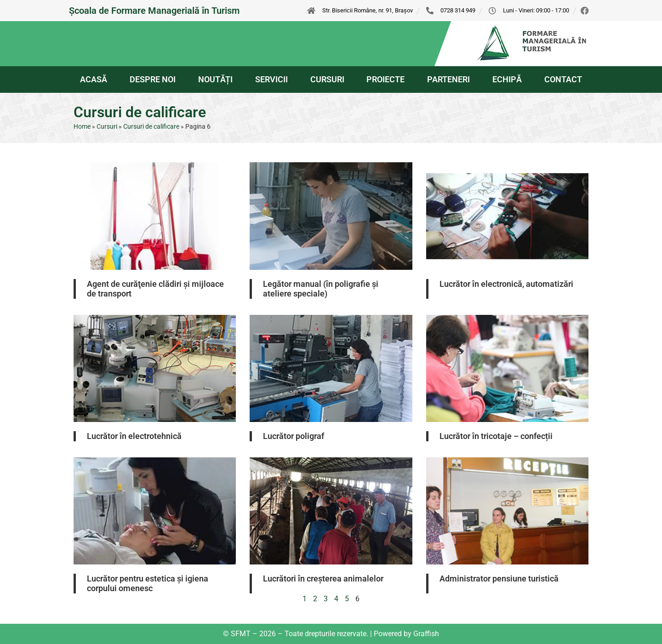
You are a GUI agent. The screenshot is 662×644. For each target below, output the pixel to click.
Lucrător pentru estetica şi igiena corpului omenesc (148, 584)
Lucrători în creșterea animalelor (323, 578)
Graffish (426, 634)
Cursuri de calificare (151, 126)
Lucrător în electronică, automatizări (506, 284)
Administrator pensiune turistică (499, 578)
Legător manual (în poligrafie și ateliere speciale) (321, 289)
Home (82, 126)
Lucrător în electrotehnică (134, 436)
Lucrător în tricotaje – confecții (496, 436)
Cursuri (107, 126)
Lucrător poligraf (294, 436)
